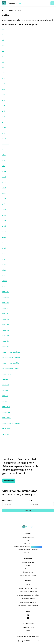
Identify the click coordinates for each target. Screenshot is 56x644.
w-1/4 (3, 166)
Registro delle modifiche (22, 547)
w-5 (3, 56)
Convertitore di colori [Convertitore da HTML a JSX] (28, 599)
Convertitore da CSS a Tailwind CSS (28, 595)
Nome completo (8, 500)
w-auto (4, 127)
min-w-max (6, 429)
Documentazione (28, 537)
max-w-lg (5, 308)
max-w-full (5, 347)
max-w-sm (5, 297)
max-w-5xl (5, 336)
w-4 (3, 51)
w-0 (3, 29)
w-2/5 (4, 188)
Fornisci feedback (9, 481)
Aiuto (28, 566)
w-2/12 (4, 237)
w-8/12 (4, 270)
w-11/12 (4, 286)
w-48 (3, 111)
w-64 (3, 122)
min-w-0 (5, 379)
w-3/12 (4, 242)
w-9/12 (4, 275)
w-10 (3, 73)
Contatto (28, 569)
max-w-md (5, 303)
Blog (28, 541)
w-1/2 (3, 149)
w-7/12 (4, 264)
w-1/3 (4, 155)
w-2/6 (4, 210)
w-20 (3, 89)
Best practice (28, 544)
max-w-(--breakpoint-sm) (11, 352)
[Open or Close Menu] (52, 3)
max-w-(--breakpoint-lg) (10, 363)
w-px (3, 133)
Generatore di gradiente (28, 602)
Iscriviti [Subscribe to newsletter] (28, 510)
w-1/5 (4, 182)
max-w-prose (7, 418)
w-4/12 (4, 248)
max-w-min (6, 412)
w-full (4, 138)
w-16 (3, 84)
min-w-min (5, 434)
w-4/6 (4, 221)
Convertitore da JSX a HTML (28, 592)
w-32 (3, 100)
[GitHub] (28, 615)
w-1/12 (4, 232)
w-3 (3, 45)
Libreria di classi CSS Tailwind (28, 550)
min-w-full (5, 385)
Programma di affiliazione (28, 575)
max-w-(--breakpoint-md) (11, 358)
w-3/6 (4, 215)
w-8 (3, 67)
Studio (28, 585)
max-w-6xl (5, 341)
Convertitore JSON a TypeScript (28, 606)
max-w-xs (5, 292)
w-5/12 (4, 253)
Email (31, 500)
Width (11, 10)
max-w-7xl (5, 401)
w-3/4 (4, 177)
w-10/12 (4, 281)
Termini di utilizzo (28, 628)
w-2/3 (4, 160)
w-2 (3, 40)
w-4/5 (4, 199)
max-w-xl (5, 314)
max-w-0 (5, 396)
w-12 (3, 78)
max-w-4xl (5, 330)
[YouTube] (28, 618)
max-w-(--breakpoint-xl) (10, 368)
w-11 (3, 440)
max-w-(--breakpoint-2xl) (11, 423)
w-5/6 (4, 226)
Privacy (28, 631)
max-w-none (6, 374)
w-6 (3, 62)
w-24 (3, 95)
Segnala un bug (28, 572)
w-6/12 (4, 259)
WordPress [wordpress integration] (28, 553)
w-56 (20, 10)
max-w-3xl (5, 325)
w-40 (3, 106)
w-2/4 (4, 171)
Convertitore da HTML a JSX (28, 588)
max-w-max (6, 407)
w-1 (3, 34)
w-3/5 (4, 193)
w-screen (5, 144)
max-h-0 (5, 390)
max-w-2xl (5, 319)
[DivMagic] (13, 3)
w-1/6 (4, 204)
